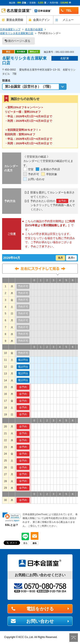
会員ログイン (41, 20)
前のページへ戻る (19, 41)
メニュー (68, 20)
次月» (71, 258)
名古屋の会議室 (34, 29)
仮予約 (23, 387)
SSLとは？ (12, 525)
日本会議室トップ (10, 29)
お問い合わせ (40, 621)
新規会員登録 (15, 20)
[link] (12, 517)
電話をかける (40, 609)
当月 (60, 258)
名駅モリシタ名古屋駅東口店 (17, 33)
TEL (66, 11)
